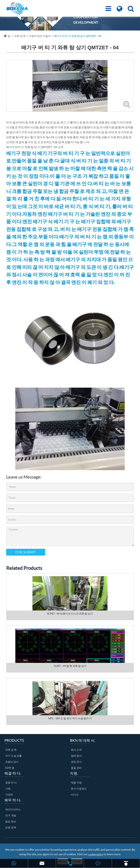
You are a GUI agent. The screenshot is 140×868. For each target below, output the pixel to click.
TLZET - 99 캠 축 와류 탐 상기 (70, 666)
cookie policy (96, 854)
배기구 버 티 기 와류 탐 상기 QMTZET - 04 (78, 36)
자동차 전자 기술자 (40, 36)
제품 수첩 (76, 782)
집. (9, 36)
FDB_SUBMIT (26, 552)
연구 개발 (11, 815)
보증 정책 (11, 827)
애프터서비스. (13, 809)
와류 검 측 (20, 36)
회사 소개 (76, 750)
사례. (8, 789)
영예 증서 (76, 756)
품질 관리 (76, 768)
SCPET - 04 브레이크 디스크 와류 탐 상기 (70, 613)
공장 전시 (76, 762)
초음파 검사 (12, 762)
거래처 (9, 795)
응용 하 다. (11, 782)
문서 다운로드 (79, 789)
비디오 (75, 795)
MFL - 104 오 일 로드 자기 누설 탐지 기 (70, 718)
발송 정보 (11, 821)
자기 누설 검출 (13, 756)
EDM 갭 (10, 768)
